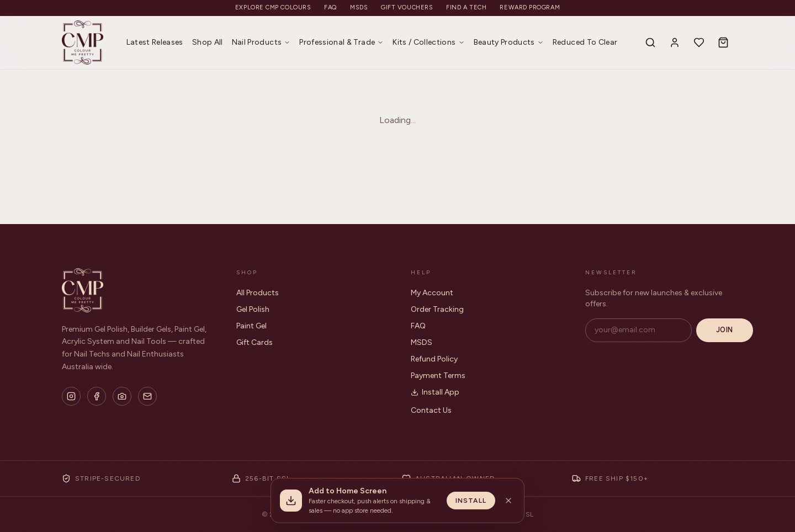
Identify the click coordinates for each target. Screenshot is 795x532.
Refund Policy (434, 359)
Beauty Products (509, 42)
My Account (432, 293)
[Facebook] (97, 396)
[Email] (147, 396)
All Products (258, 293)
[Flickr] (122, 396)
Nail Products (261, 42)
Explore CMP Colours (273, 7)
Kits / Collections (428, 42)
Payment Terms (438, 376)
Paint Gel (251, 326)
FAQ (330, 7)
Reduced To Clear (585, 42)
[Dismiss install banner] (508, 501)
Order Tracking (437, 309)
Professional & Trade (341, 42)
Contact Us (431, 410)
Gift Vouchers (407, 7)
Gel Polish (253, 309)
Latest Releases (155, 42)
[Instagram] (71, 396)
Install (471, 501)
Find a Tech (466, 7)
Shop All (208, 42)
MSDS (359, 7)
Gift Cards (255, 342)
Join (725, 330)
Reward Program (530, 7)
